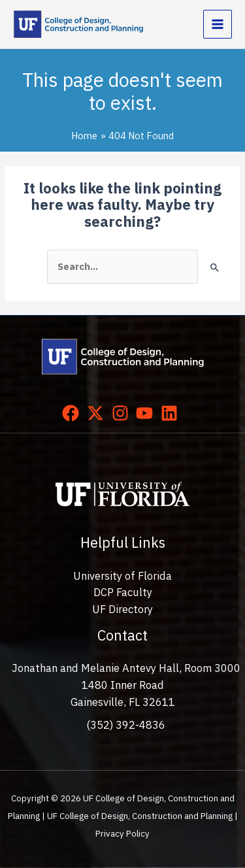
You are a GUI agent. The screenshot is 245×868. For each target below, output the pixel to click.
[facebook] (73, 413)
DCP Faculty (123, 592)
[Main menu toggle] (218, 24)
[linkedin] (172, 413)
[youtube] (147, 413)
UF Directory (122, 609)
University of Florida (122, 576)
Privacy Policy (122, 833)
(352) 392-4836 (126, 725)
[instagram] (123, 413)
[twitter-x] (98, 413)
